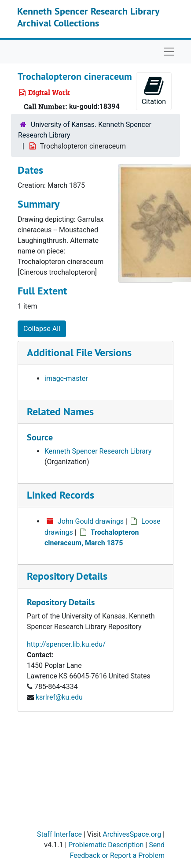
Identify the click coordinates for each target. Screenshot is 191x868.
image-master (66, 378)
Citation (154, 91)
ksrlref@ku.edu (59, 697)
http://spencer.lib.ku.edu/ (66, 644)
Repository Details (67, 576)
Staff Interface (59, 834)
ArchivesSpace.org (132, 834)
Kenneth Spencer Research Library (98, 451)
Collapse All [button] (42, 329)
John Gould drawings (91, 521)
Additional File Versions (79, 352)
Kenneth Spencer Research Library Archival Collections (88, 17)
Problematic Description (106, 845)
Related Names (60, 412)
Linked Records (61, 495)
